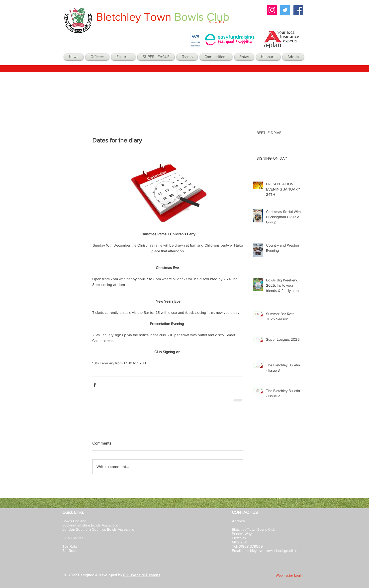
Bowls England (74, 521)
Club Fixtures (73, 538)
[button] (187, 57)
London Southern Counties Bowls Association (99, 529)
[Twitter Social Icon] (285, 10)
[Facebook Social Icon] (298, 10)
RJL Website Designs (142, 575)
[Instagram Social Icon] (272, 10)
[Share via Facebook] (95, 385)
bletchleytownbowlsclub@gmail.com (271, 551)
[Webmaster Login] (289, 576)
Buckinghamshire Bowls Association (91, 525)
